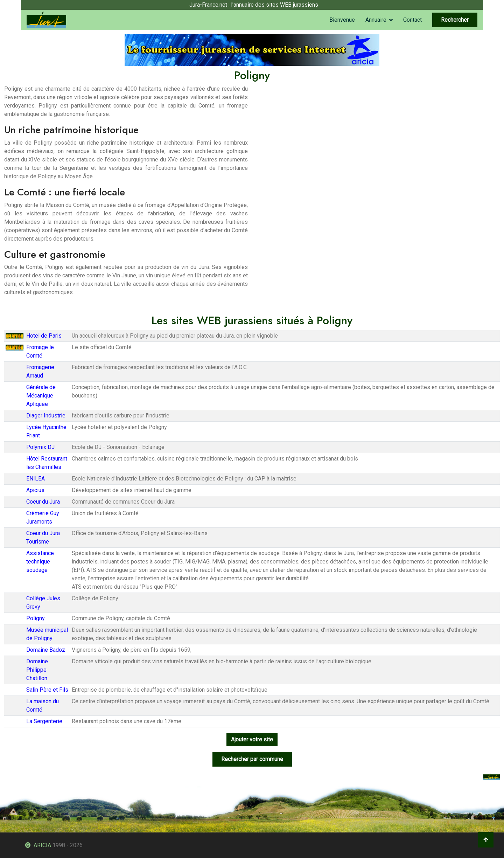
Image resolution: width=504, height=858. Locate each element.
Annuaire (376, 20)
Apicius (35, 490)
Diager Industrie (46, 416)
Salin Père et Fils (47, 690)
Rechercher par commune (252, 759)
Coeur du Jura (43, 502)
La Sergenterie (44, 721)
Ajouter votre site (252, 739)
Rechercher (455, 20)
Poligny (36, 618)
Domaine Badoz (46, 650)
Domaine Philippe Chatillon (37, 670)
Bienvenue (342, 20)
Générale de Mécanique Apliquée (41, 396)
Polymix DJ (40, 447)
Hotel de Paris (44, 336)
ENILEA (36, 479)
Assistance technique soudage (40, 562)
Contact (412, 20)
